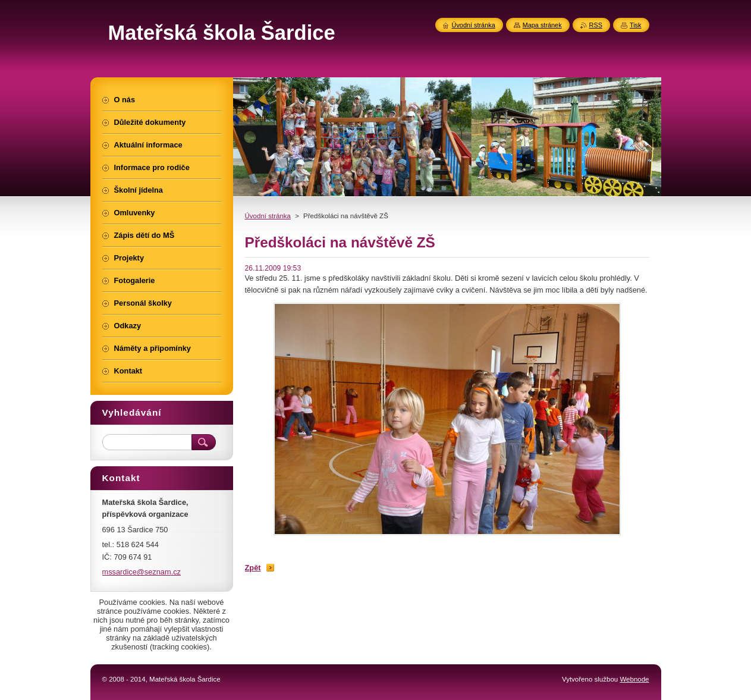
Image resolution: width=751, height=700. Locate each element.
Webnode (634, 679)
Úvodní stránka (268, 216)
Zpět (253, 568)
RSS (596, 25)
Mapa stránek (542, 25)
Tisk (636, 25)
